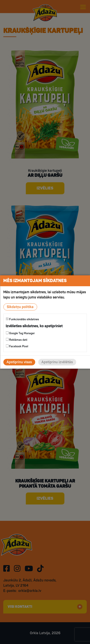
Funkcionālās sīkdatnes (22, 319)
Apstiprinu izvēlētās (57, 362)
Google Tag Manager (20, 333)
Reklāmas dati (16, 340)
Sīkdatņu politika (20, 307)
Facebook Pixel (17, 346)
